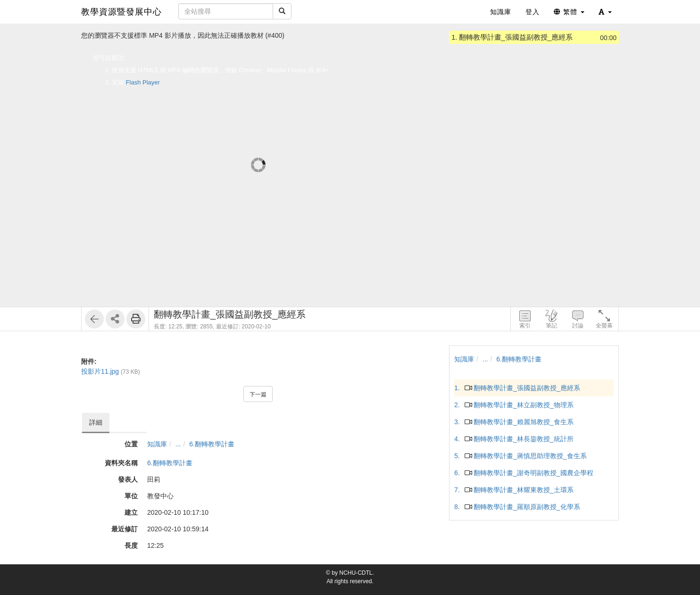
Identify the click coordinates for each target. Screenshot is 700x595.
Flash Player (143, 82)
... (178, 444)
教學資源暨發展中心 (121, 12)
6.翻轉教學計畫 (212, 444)
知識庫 (157, 444)
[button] (605, 12)
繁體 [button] (569, 12)
